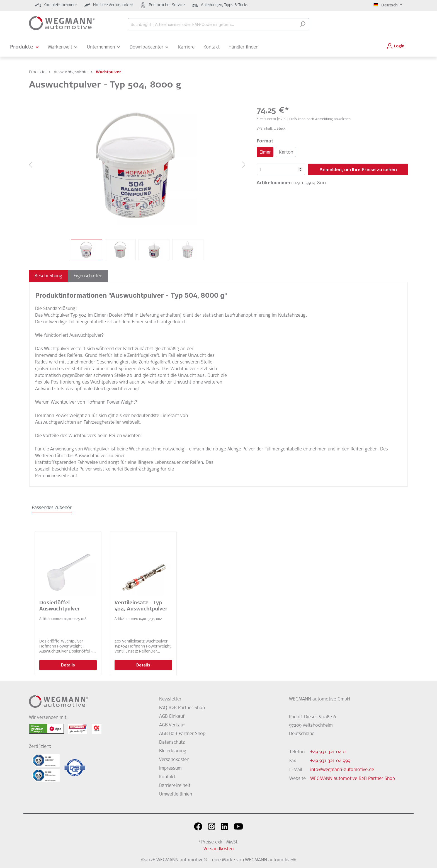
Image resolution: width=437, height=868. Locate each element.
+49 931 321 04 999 (330, 761)
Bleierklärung (173, 751)
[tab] (48, 276)
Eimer (265, 152)
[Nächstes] (244, 165)
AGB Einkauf (172, 717)
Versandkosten (174, 760)
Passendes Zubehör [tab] (52, 508)
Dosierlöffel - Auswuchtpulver (60, 606)
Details (68, 665)
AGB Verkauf (172, 725)
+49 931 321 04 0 (328, 752)
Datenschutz (172, 743)
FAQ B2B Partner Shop (182, 708)
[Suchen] (303, 24)
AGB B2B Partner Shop (182, 734)
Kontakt (167, 777)
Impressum (170, 768)
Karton (286, 152)
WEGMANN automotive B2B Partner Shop (353, 779)
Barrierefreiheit (175, 786)
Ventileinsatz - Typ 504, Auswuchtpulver (141, 606)
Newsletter (170, 699)
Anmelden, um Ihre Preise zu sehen (358, 169)
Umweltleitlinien (176, 794)
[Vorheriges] (30, 165)
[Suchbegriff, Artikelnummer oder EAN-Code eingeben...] (212, 24)
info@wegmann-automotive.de (342, 770)
